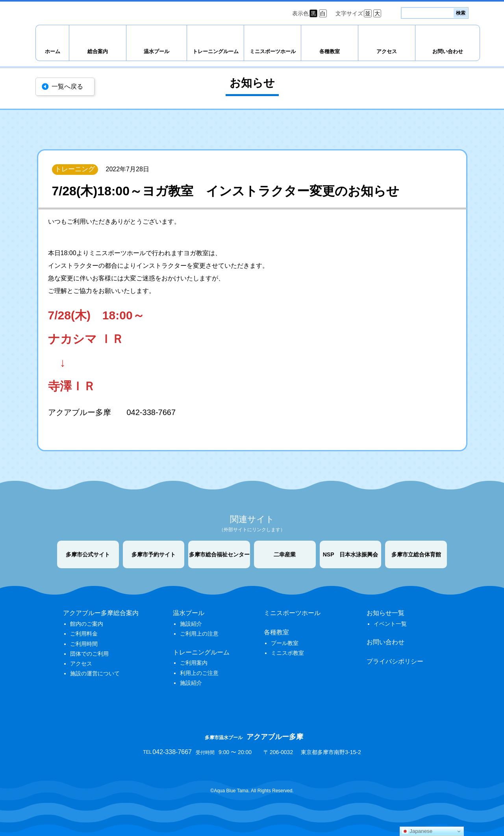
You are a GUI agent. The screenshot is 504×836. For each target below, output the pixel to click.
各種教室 (330, 51)
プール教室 (285, 643)
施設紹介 (191, 624)
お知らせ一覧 (385, 613)
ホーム (53, 51)
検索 (461, 13)
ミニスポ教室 (287, 653)
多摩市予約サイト (154, 554)
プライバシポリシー (395, 661)
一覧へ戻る (67, 86)
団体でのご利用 (89, 654)
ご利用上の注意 (199, 634)
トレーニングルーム (216, 51)
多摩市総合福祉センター (219, 554)
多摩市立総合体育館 (416, 554)
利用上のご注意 (199, 673)
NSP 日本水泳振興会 (351, 554)
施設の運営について (95, 673)
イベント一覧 (390, 624)
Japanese (417, 831)
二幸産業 (285, 554)
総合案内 (98, 51)
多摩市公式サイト (88, 554)
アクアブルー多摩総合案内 (101, 613)
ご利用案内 (194, 663)
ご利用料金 (84, 634)
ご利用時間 (84, 644)
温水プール (157, 51)
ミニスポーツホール (273, 51)
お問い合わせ (448, 51)
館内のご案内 (87, 624)
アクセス (387, 51)
